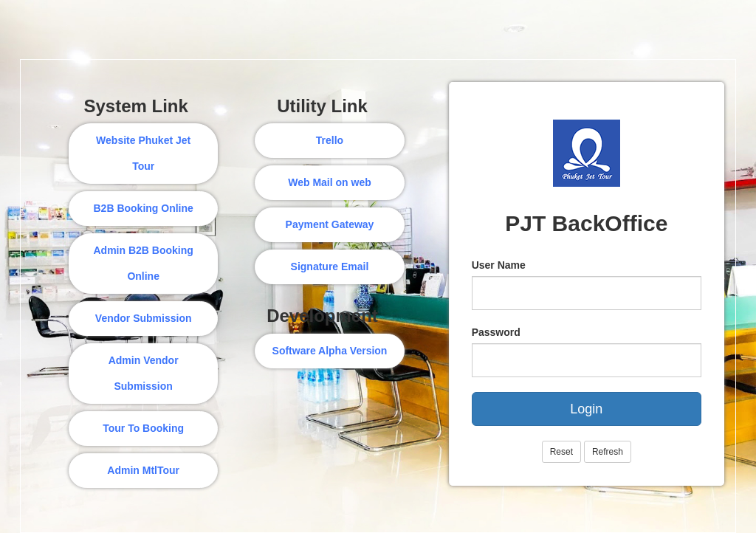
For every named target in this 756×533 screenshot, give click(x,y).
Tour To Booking (143, 428)
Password (496, 332)
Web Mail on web (330, 182)
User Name (499, 265)
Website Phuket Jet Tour (143, 153)
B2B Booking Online (143, 208)
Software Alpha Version (330, 351)
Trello (330, 140)
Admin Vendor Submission (144, 373)
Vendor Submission (144, 318)
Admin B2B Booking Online (143, 263)
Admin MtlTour (143, 470)
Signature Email (330, 266)
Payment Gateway (330, 224)
